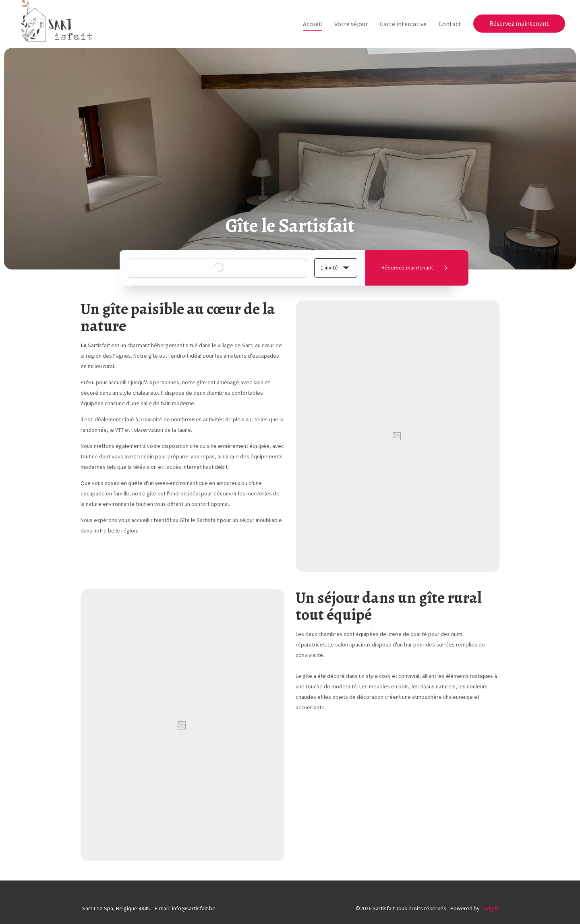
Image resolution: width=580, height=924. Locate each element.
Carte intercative (403, 24)
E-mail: (162, 908)
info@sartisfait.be (194, 908)
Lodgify (490, 908)
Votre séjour (351, 24)
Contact (450, 24)
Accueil (313, 24)
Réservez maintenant (519, 23)
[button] (336, 268)
